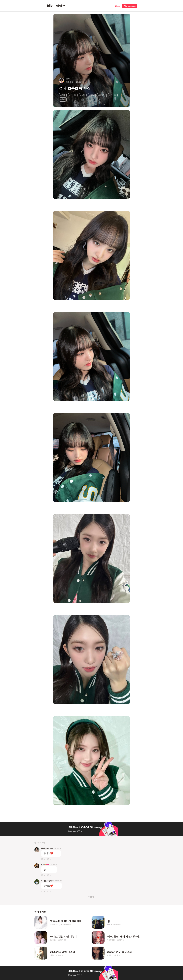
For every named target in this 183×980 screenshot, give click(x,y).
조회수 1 (118, 925)
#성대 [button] (83, 95)
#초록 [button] (63, 95)
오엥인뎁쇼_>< (56, 925)
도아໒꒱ (53, 940)
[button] (118, 6)
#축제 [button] (63, 99)
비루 (52, 955)
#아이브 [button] (73, 95)
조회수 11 (62, 940)
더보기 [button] (91, 897)
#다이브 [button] (113, 95)
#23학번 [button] (102, 95)
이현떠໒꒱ (111, 940)
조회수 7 (68, 925)
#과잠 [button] (92, 95)
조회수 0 (121, 940)
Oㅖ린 (110, 925)
